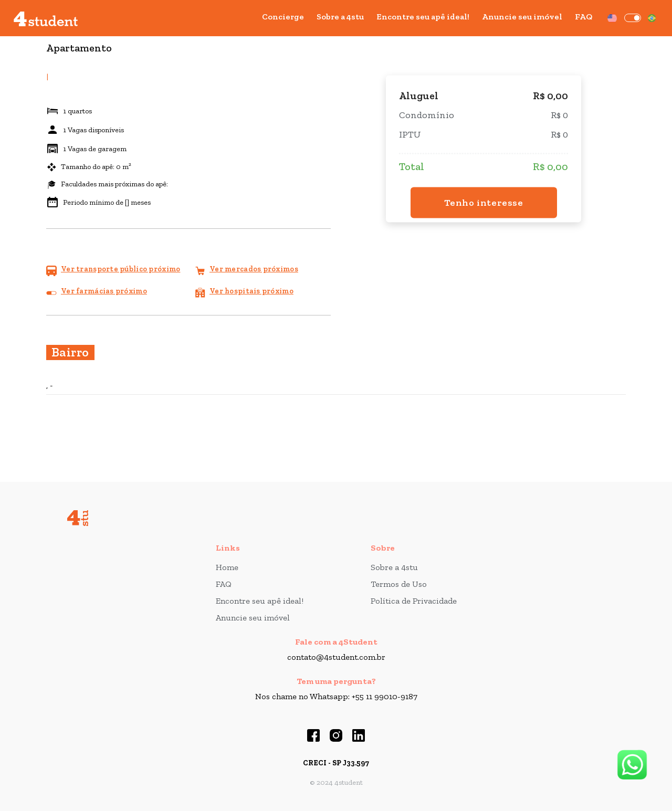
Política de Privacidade (414, 601)
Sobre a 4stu (340, 17)
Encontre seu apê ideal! (423, 17)
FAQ (584, 17)
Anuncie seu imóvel (522, 17)
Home (227, 567)
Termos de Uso (399, 584)
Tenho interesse (484, 202)
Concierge (283, 17)
